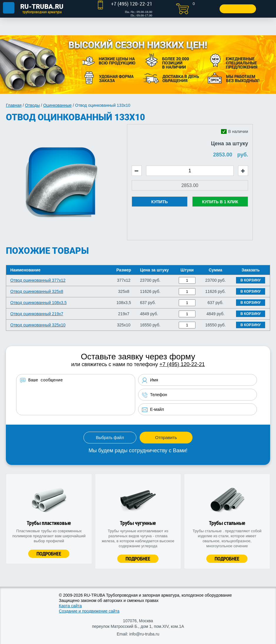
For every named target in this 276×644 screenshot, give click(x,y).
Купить (160, 202)
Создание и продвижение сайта (89, 611)
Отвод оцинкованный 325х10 (38, 325)
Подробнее (49, 554)
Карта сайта (70, 606)
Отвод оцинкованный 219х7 (37, 314)
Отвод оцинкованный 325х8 (37, 291)
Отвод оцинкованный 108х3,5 (39, 303)
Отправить (166, 437)
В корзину (251, 280)
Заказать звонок (236, 9)
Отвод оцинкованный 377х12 (38, 280)
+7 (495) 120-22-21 (182, 364)
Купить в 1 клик (220, 202)
